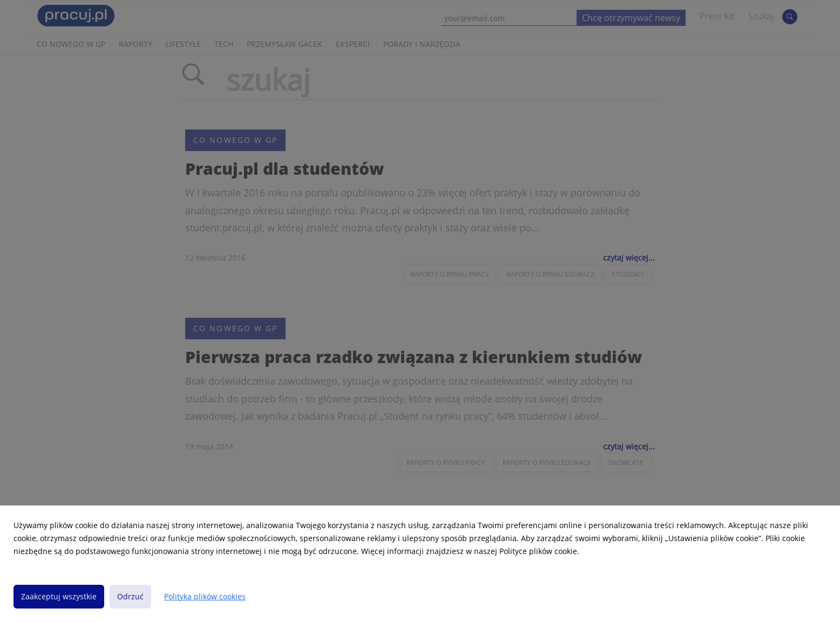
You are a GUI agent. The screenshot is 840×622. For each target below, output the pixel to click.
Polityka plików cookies (205, 596)
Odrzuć (130, 596)
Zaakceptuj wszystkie (59, 596)
